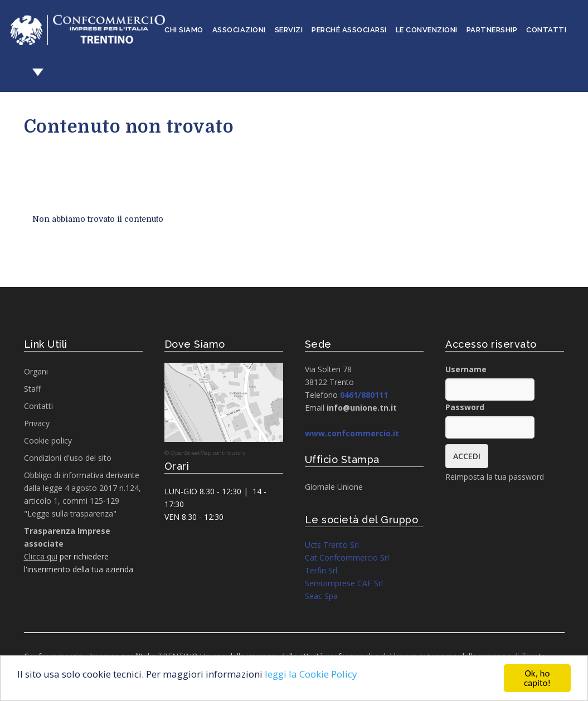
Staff (32, 389)
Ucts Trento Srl (332, 545)
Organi (36, 371)
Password (465, 407)
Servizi (289, 30)
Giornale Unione (334, 487)
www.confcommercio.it (352, 433)
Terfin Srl (321, 570)
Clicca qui (41, 556)
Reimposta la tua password (495, 477)
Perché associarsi (349, 30)
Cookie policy (48, 440)
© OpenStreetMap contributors (205, 453)
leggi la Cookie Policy (311, 674)
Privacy (37, 423)
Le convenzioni (427, 30)
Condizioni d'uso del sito (68, 458)
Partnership (492, 30)
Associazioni (239, 30)
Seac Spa (321, 596)
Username (466, 369)
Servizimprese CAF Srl (344, 583)
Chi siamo (184, 30)
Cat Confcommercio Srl (347, 558)
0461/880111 (364, 395)
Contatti (546, 30)
